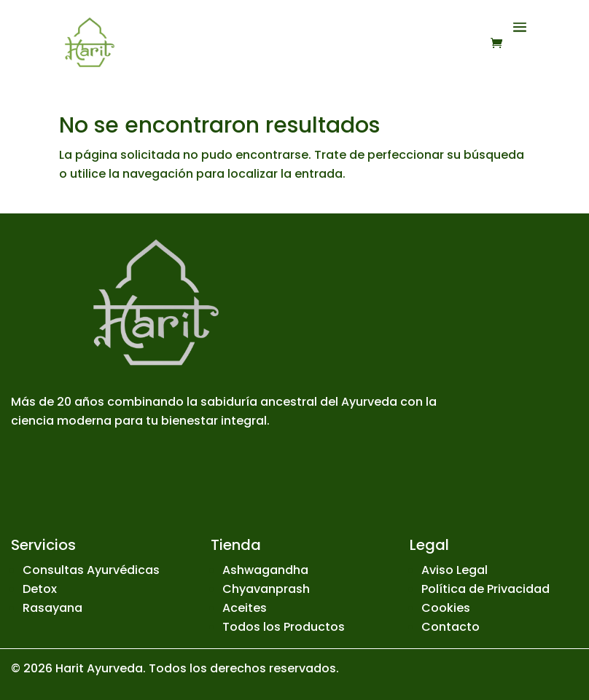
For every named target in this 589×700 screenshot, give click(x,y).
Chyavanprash (266, 589)
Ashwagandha (265, 570)
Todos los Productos (284, 627)
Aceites (245, 608)
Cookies (446, 608)
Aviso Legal (455, 570)
